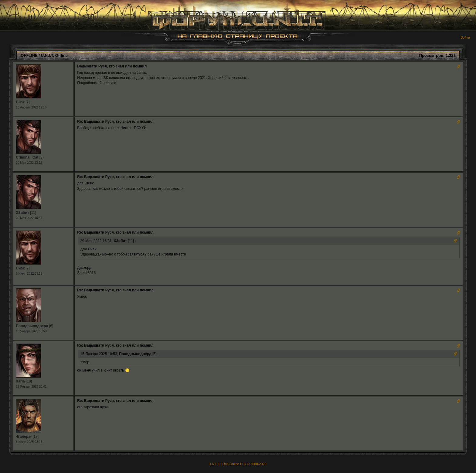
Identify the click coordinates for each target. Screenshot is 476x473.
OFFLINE (29, 55)
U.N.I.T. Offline (54, 55)
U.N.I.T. (214, 464)
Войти (465, 37)
